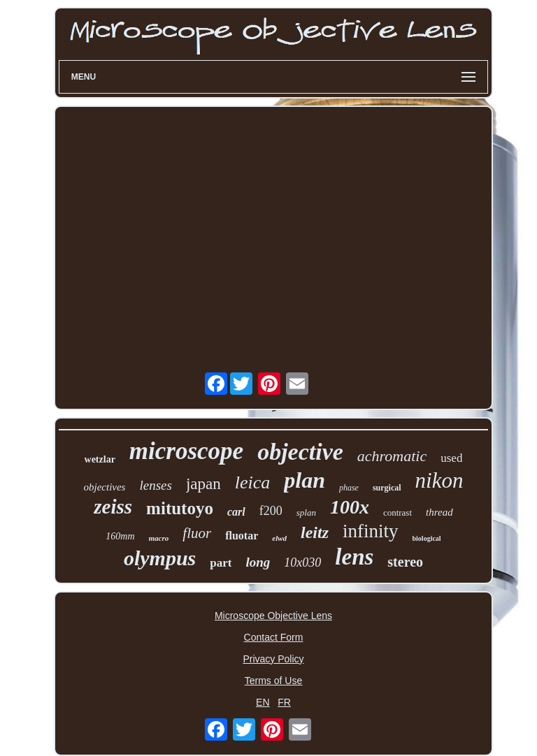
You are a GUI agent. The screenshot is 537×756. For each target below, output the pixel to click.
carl (236, 512)
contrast (398, 513)
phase (349, 488)
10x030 (302, 562)
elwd (279, 538)
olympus (160, 558)
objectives (104, 487)
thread (439, 512)
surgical (387, 488)
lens (354, 557)
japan (203, 484)
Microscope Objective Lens (273, 616)
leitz (315, 532)
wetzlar (100, 459)
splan (306, 513)
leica (253, 482)
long (258, 562)
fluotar (242, 536)
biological (427, 538)
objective (300, 452)
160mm (120, 536)
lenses (155, 485)
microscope (186, 451)
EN (263, 702)
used (451, 458)
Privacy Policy (273, 659)
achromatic (392, 456)
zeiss (113, 507)
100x (350, 507)
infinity (371, 531)
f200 (271, 511)
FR (284, 702)
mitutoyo (180, 508)
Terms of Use (273, 681)
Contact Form (274, 637)
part (221, 563)
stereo (405, 562)
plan (305, 480)
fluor (197, 533)
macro (159, 538)
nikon (439, 480)
